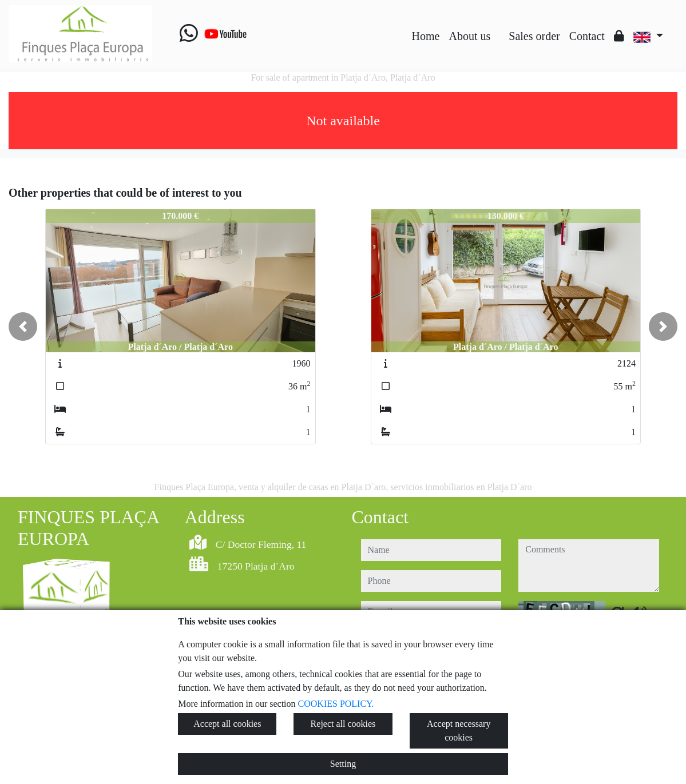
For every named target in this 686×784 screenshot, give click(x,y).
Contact (587, 36)
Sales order (534, 36)
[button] (23, 327)
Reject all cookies (343, 724)
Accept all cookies (227, 724)
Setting (343, 764)
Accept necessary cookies (459, 731)
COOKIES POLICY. (336, 704)
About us (469, 36)
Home (426, 36)
